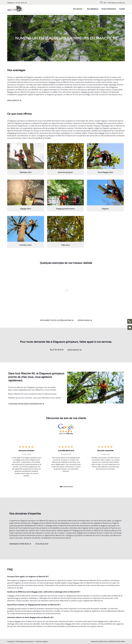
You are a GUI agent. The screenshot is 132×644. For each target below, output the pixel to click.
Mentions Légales (42, 641)
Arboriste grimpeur (65, 172)
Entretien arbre (26, 245)
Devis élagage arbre (105, 172)
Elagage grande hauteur (65, 209)
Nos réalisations (93, 9)
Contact (122, 9)
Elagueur (105, 209)
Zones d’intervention (109, 9)
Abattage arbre (26, 172)
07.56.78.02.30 (21, 3)
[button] (61, 487)
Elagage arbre (26, 209)
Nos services (78, 9)
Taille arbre (65, 245)
